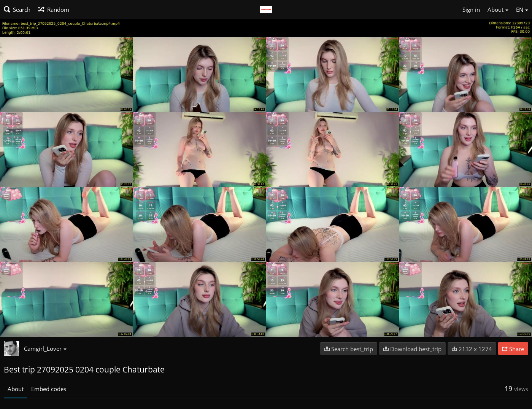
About (16, 389)
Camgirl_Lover (45, 349)
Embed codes (49, 389)
